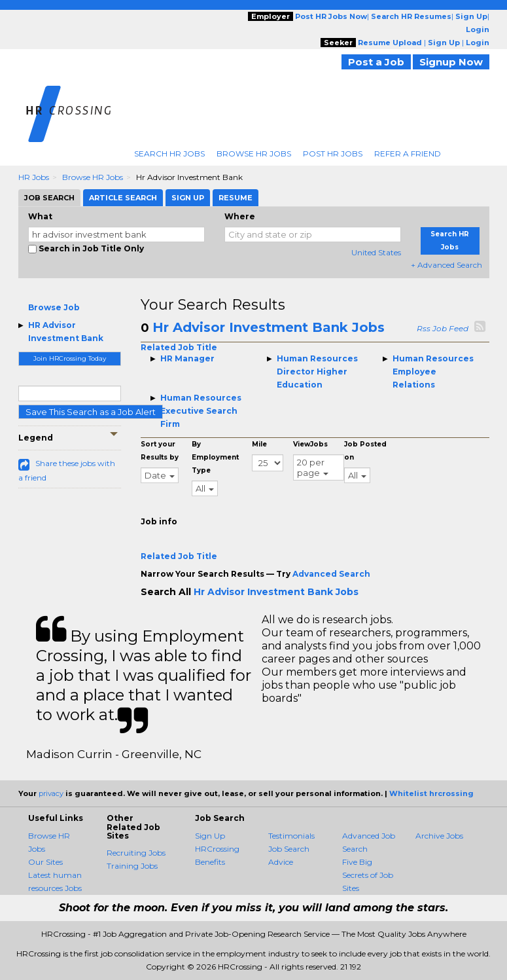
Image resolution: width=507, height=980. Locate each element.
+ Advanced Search (446, 265)
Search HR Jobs (169, 154)
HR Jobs (34, 177)
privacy (51, 793)
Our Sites (45, 862)
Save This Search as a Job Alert (91, 412)
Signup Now (451, 62)
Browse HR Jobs (254, 154)
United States (376, 252)
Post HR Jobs (333, 154)
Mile (259, 444)
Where (240, 216)
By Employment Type (215, 457)
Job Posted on (365, 451)
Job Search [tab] (49, 198)
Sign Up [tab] (188, 198)
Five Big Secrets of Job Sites (368, 875)
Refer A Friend (408, 154)
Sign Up (210, 836)
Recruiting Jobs (136, 853)
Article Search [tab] (123, 198)
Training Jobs (132, 866)
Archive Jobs (439, 836)
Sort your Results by (160, 451)
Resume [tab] (236, 198)
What (40, 216)
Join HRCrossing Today (70, 358)
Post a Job (376, 62)
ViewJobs (310, 444)
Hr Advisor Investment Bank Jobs (269, 327)
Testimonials (291, 836)
